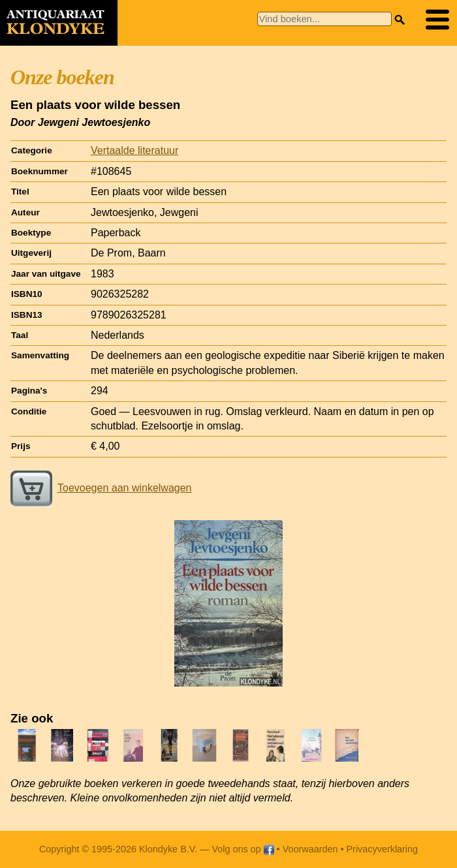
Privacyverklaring (383, 849)
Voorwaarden (310, 849)
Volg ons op (243, 849)
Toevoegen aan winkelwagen (101, 488)
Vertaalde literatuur (134, 150)
